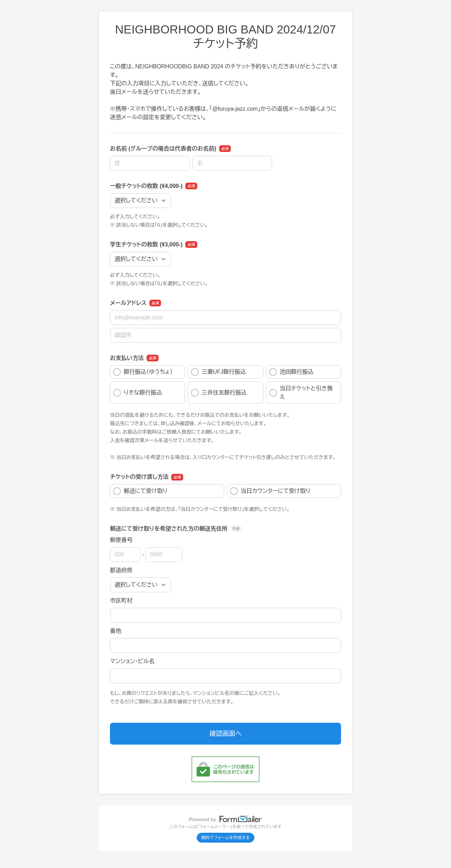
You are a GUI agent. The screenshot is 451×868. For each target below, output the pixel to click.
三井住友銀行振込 (219, 393)
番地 (116, 631)
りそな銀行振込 (138, 393)
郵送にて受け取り (140, 491)
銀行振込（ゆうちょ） (143, 372)
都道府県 (121, 570)
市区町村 (121, 601)
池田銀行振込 (291, 372)
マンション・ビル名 (132, 661)
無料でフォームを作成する (225, 838)
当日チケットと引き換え (301, 393)
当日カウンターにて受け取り (270, 491)
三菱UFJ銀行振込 (218, 372)
